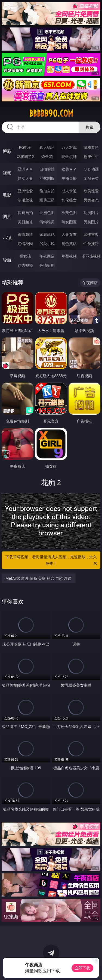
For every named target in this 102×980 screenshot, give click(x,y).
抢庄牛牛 (91, 156)
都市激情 (25, 234)
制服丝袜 (25, 200)
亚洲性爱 (25, 191)
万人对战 (69, 147)
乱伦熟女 (69, 200)
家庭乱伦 (47, 234)
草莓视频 (69, 256)
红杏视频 (25, 265)
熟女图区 (69, 222)
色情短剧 (47, 265)
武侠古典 (91, 234)
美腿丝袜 (25, 222)
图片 (7, 216)
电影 (7, 195)
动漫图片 (91, 213)
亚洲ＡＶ (25, 169)
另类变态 (91, 200)
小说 (7, 238)
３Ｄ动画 (91, 169)
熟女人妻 (25, 178)
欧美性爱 (91, 191)
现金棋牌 (69, 156)
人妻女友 (69, 234)
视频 (7, 173)
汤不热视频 (91, 256)
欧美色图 (69, 213)
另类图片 (91, 222)
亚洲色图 (47, 213)
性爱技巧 (91, 244)
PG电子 (25, 147)
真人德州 (47, 147)
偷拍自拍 (47, 191)
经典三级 (47, 200)
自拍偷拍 (47, 169)
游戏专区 (91, 147)
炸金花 (47, 156)
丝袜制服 (47, 178)
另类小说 (47, 244)
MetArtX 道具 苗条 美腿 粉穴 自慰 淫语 (38, 578)
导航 (7, 260)
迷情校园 (25, 244)
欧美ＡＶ (69, 169)
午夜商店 (47, 256)
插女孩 (25, 256)
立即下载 (82, 968)
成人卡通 (69, 191)
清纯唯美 (47, 222)
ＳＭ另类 (91, 178)
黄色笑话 (69, 244)
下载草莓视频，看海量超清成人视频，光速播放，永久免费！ (52, 560)
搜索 (89, 127)
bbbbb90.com (51, 113)
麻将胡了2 (25, 156)
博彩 (7, 151)
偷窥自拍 (25, 213)
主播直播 (69, 178)
